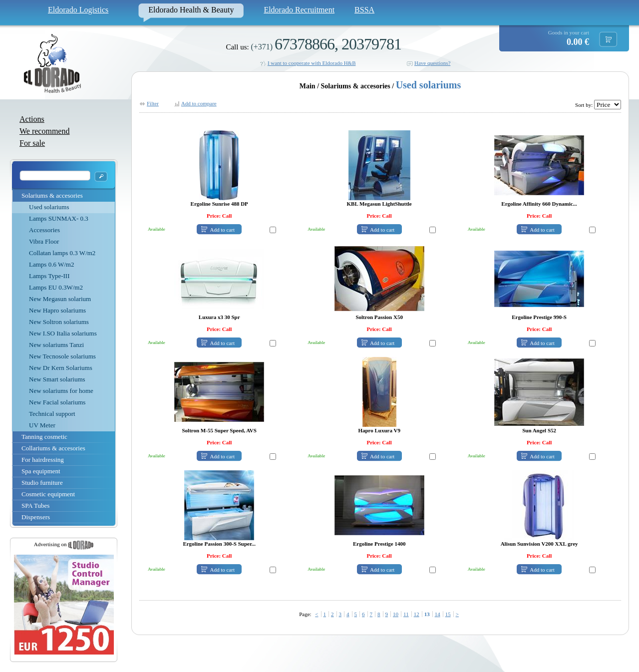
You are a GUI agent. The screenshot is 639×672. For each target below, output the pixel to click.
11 (406, 614)
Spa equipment (41, 471)
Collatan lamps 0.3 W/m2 (62, 253)
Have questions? (432, 63)
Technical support (52, 414)
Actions (32, 119)
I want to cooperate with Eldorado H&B (312, 63)
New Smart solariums (57, 379)
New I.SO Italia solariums (63, 333)
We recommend (44, 131)
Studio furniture (42, 483)
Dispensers (36, 517)
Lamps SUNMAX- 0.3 (59, 218)
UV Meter (42, 425)
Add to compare (199, 103)
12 (417, 614)
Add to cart (222, 230)
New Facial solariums (57, 402)
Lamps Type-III (49, 276)
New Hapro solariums (57, 310)
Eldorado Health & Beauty (191, 10)
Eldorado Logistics (78, 10)
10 (396, 614)
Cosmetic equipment (48, 494)
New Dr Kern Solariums (61, 368)
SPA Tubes (35, 505)
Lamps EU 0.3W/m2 (56, 287)
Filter (153, 103)
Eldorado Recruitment (299, 10)
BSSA (364, 10)
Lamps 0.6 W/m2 (51, 264)
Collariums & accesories (53, 448)
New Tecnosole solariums (62, 356)
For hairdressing (43, 460)
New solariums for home (61, 391)
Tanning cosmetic (44, 437)
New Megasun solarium (60, 299)
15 (448, 614)
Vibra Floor (44, 241)
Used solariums (49, 207)
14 (438, 614)
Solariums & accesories (52, 195)
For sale (32, 143)
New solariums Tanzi (56, 345)
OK (101, 176)
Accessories (44, 230)
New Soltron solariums (59, 322)
